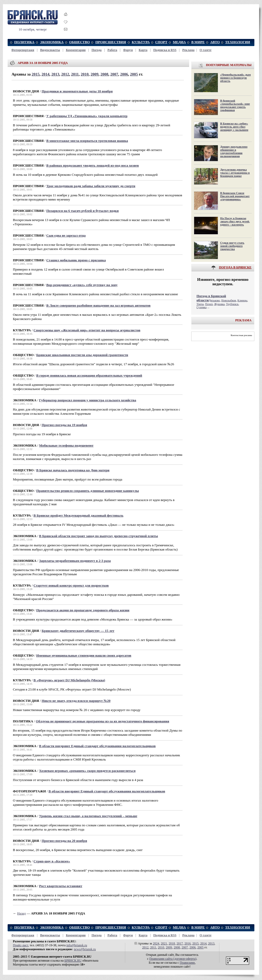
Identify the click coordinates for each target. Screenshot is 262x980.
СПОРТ (161, 42)
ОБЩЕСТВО (80, 42)
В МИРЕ (198, 42)
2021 (164, 943)
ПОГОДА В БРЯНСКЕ (235, 267)
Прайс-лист (21, 945)
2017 (180, 943)
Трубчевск (232, 304)
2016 (188, 943)
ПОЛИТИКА (24, 42)
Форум (128, 50)
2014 (46, 74)
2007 (114, 74)
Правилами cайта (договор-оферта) (173, 959)
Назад (21, 913)
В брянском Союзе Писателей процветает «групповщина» (235, 196)
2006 (124, 74)
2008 (104, 74)
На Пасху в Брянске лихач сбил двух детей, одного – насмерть (235, 221)
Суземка (201, 307)
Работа (112, 50)
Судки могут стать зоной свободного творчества (232, 246)
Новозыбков (229, 300)
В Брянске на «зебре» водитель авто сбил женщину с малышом (234, 127)
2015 (36, 74)
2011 (75, 74)
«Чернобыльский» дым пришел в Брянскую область (235, 78)
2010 (85, 74)
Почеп (209, 304)
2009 (94, 74)
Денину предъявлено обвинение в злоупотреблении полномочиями (234, 151)
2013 (55, 74)
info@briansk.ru (77, 945)
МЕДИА (179, 42)
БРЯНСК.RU (73, 961)
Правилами (187, 963)
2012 (65, 74)
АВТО (215, 42)
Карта (143, 50)
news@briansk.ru (85, 949)
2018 (172, 943)
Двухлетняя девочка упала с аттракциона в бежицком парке (235, 173)
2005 (134, 74)
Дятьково (214, 300)
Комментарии (76, 50)
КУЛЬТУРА (141, 42)
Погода (97, 50)
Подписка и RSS (165, 50)
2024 (156, 943)
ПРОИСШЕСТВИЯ (111, 42)
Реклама (188, 50)
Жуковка (219, 304)
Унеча (200, 304)
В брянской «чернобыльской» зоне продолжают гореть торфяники (235, 105)
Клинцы (242, 300)
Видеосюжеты (50, 50)
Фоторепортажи (23, 50)
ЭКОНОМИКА (52, 42)
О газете (206, 50)
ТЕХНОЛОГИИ (238, 42)
